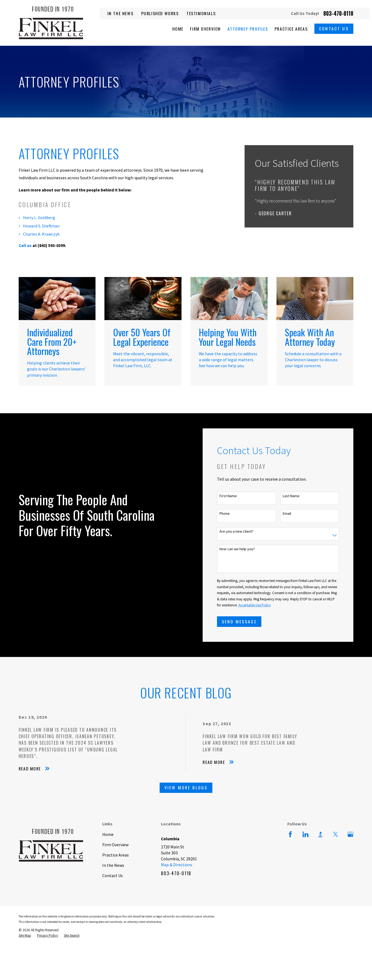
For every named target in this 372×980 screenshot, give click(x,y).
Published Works (160, 13)
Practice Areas (116, 855)
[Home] (51, 23)
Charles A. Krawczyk (41, 234)
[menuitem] (25, 936)
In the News (120, 13)
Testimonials (201, 13)
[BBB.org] (320, 834)
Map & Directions (177, 865)
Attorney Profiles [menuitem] (248, 29)
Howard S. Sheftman (41, 226)
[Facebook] (290, 834)
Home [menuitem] (178, 29)
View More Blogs (186, 787)
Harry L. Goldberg (39, 217)
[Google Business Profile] (350, 834)
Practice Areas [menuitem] (291, 29)
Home (108, 834)
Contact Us (334, 28)
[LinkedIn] (305, 834)
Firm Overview (115, 845)
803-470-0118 (338, 13)
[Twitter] (335, 834)
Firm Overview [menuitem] (205, 29)
